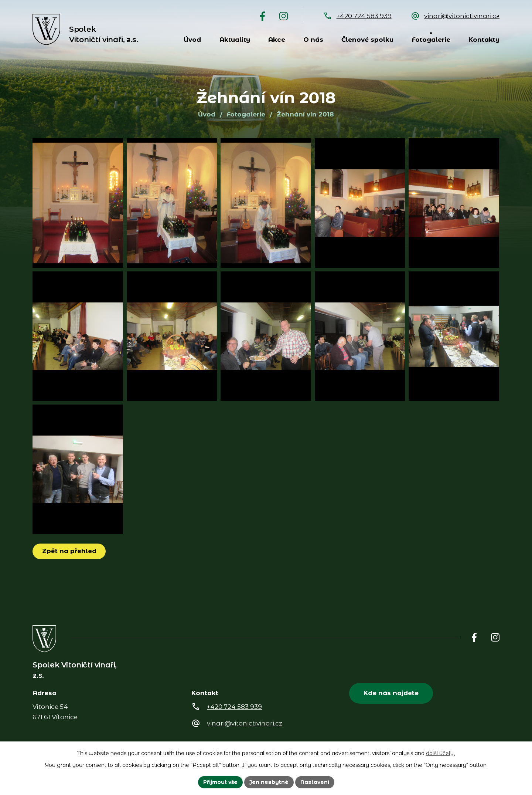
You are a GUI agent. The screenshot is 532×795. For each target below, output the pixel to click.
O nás (313, 40)
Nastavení (315, 782)
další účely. (440, 753)
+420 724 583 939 (364, 16)
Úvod (192, 40)
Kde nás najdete (391, 693)
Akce (277, 40)
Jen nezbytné (269, 782)
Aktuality (235, 40)
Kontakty (484, 40)
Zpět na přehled (69, 551)
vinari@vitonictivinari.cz (462, 16)
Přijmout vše (220, 782)
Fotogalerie (431, 40)
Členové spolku (367, 40)
